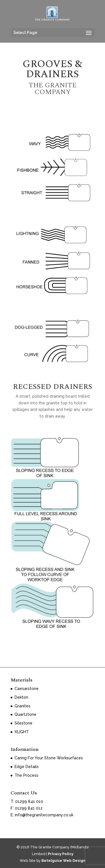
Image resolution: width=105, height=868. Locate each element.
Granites (23, 706)
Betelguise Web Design (63, 861)
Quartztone (25, 714)
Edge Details (27, 767)
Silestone (24, 723)
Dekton (21, 697)
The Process (26, 775)
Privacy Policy (61, 854)
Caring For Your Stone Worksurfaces (49, 758)
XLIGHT (22, 732)
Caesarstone (27, 689)
